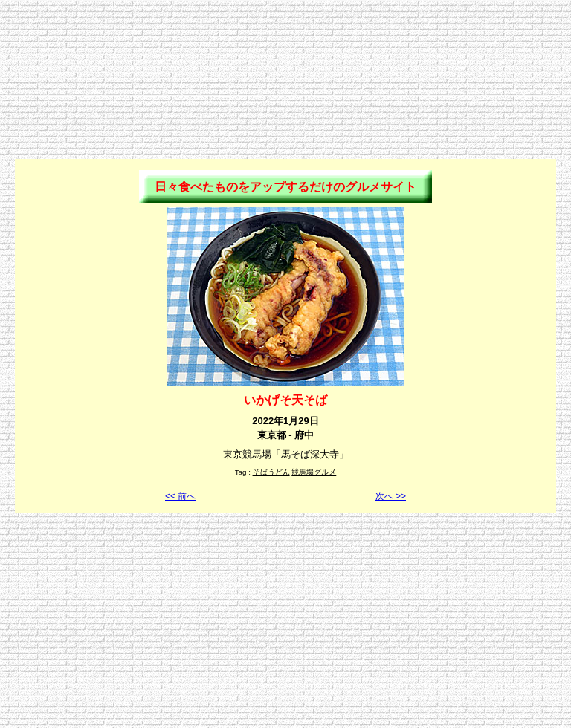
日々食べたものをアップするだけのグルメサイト (285, 187)
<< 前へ (180, 496)
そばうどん (271, 472)
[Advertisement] (285, 39)
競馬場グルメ (314, 472)
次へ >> (391, 496)
